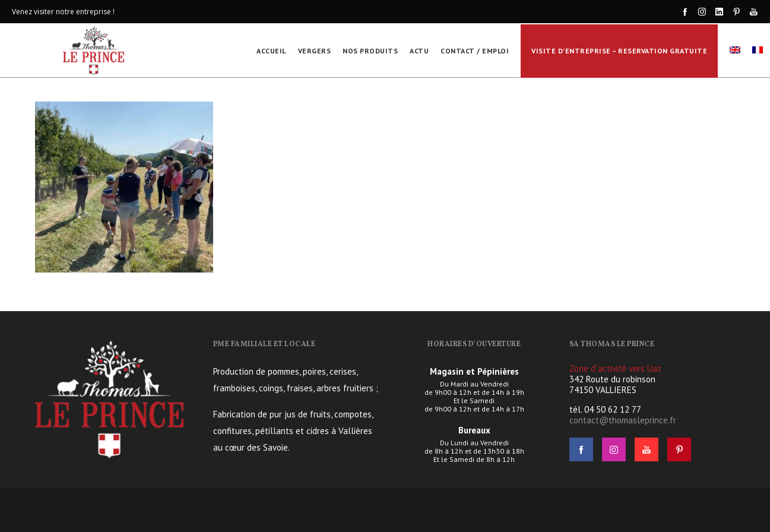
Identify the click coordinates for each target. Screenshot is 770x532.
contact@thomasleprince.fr (623, 420)
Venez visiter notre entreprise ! (63, 12)
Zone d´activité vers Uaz (615, 368)
